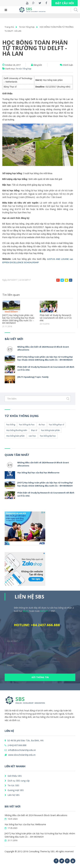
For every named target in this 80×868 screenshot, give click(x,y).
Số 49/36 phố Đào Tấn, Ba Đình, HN (24, 740)
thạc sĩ (34, 430)
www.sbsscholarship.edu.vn (20, 755)
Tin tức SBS (12, 785)
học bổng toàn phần (50, 430)
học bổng (11, 424)
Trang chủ (9, 27)
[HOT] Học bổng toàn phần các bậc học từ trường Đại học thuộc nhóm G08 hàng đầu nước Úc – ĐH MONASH (18, 319)
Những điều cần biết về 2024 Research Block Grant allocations (36, 815)
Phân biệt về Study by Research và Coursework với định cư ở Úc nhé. (56, 318)
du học (42, 424)
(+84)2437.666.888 (16, 745)
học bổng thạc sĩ (57, 424)
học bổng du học (27, 424)
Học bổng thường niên (17, 430)
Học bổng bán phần (16, 436)
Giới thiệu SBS (13, 776)
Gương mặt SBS (14, 790)
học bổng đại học (48, 436)
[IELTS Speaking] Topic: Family (33, 377)
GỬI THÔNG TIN (40, 677)
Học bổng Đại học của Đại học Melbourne (38, 473)
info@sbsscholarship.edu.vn (20, 750)
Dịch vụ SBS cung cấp (17, 781)
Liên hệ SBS (12, 795)
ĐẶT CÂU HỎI (65, 3)
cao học (32, 436)
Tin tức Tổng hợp (27, 27)
